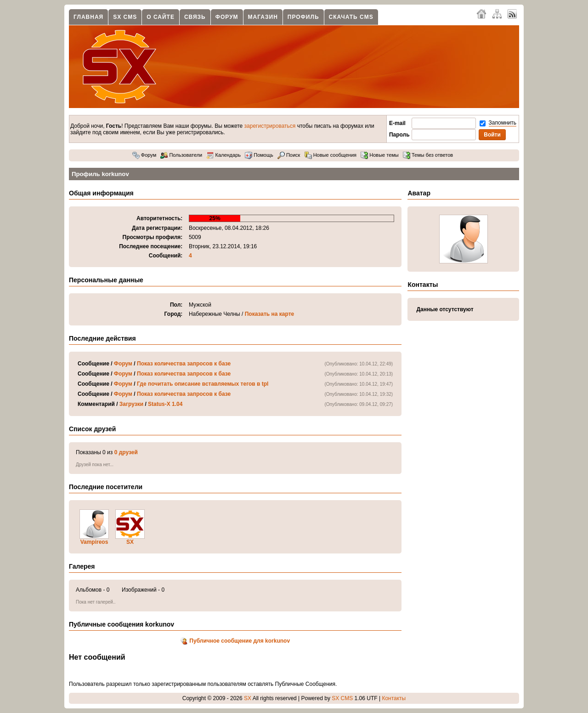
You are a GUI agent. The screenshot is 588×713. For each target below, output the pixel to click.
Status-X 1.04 (165, 404)
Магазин (263, 17)
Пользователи (181, 155)
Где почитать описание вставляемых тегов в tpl (203, 384)
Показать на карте (270, 314)
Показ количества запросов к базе (184, 364)
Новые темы (380, 155)
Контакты (394, 698)
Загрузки (131, 404)
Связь (195, 17)
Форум (227, 17)
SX (130, 542)
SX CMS (125, 17)
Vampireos (94, 542)
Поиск (289, 155)
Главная (88, 17)
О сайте (161, 17)
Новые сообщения (331, 155)
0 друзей (126, 452)
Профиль (303, 17)
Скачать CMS (351, 17)
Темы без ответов (428, 155)
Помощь (259, 155)
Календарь (223, 155)
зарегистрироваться (270, 126)
